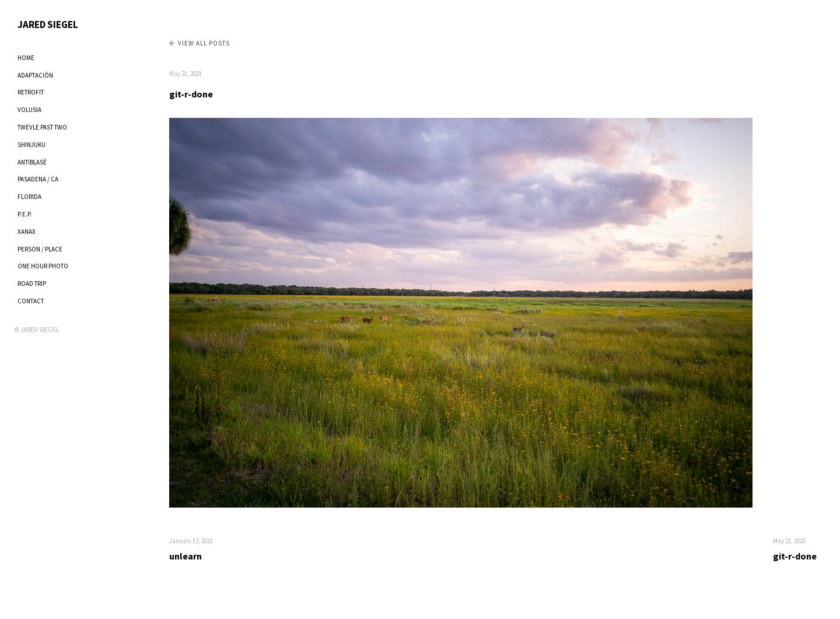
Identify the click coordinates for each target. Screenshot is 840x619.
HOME (26, 58)
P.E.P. (25, 214)
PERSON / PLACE (40, 249)
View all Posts (199, 43)
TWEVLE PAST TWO (42, 127)
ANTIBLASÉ (32, 162)
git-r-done (191, 94)
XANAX (27, 232)
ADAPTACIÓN (35, 75)
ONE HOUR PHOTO (43, 266)
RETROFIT (31, 92)
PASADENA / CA (38, 179)
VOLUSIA (29, 110)
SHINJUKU (32, 145)
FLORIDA (29, 197)
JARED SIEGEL (48, 25)
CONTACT (31, 301)
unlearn (185, 556)
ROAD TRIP (32, 284)
